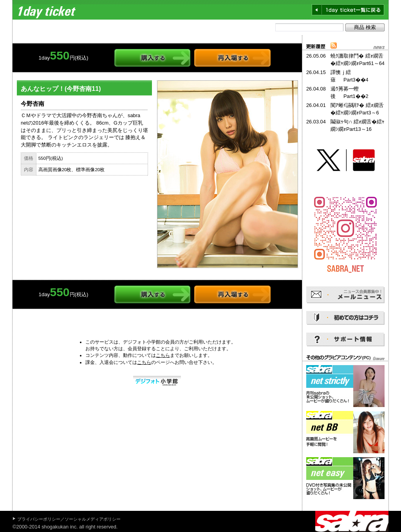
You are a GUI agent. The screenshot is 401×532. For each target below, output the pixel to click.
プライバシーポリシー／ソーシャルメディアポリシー (69, 519)
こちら (163, 355)
